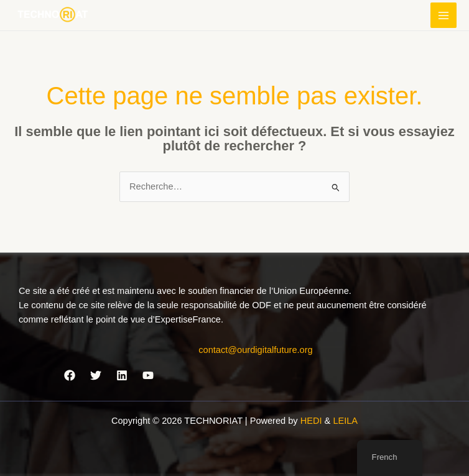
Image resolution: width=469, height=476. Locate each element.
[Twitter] (96, 375)
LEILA (345, 421)
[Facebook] (70, 375)
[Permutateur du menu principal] (443, 16)
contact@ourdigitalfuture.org (255, 350)
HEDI (313, 421)
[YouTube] (148, 375)
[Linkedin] (122, 375)
